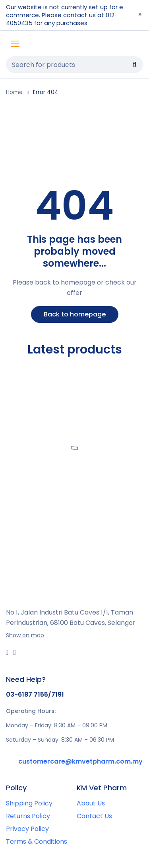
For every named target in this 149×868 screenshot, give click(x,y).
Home (14, 92)
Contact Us (94, 816)
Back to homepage (75, 314)
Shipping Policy (29, 803)
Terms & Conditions (37, 841)
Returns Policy (28, 816)
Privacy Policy (27, 829)
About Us (91, 803)
